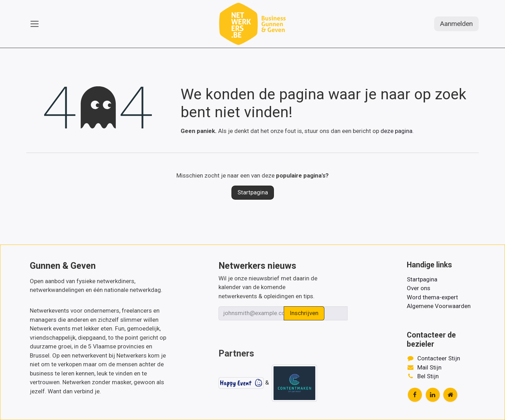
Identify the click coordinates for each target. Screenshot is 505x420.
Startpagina (253, 192)
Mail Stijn (429, 367)
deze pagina (396, 131)
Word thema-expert (432, 297)
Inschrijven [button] (304, 313)
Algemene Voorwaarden (439, 306)
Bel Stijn (428, 376)
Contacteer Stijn (439, 358)
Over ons (419, 288)
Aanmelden (456, 24)
